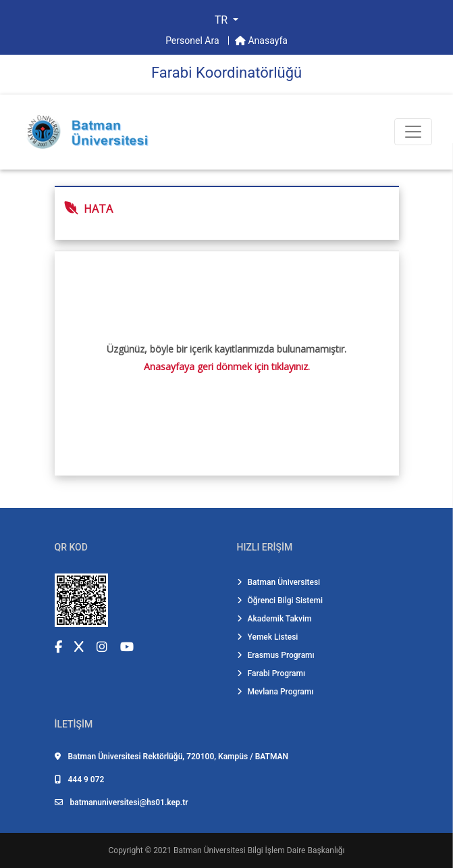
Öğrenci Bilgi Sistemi (280, 601)
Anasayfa (261, 41)
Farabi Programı (271, 673)
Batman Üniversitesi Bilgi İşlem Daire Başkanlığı (259, 850)
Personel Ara (193, 41)
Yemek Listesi (268, 637)
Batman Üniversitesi (279, 582)
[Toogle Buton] (413, 132)
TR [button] (222, 20)
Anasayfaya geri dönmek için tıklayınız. (227, 366)
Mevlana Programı (275, 692)
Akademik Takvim (274, 619)
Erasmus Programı (276, 655)
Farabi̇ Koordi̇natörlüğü (226, 73)
